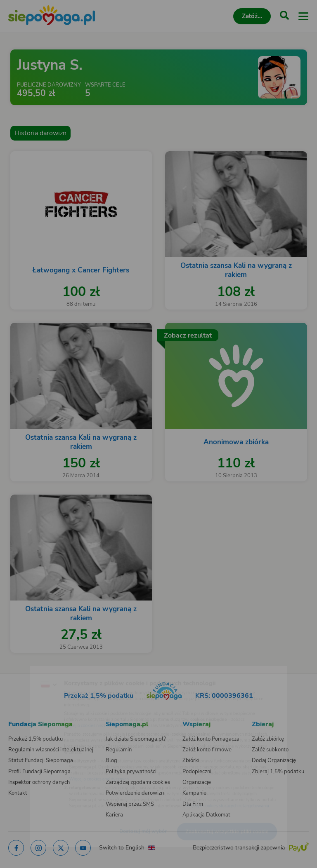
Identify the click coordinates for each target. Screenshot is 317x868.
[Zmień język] (23, 668)
